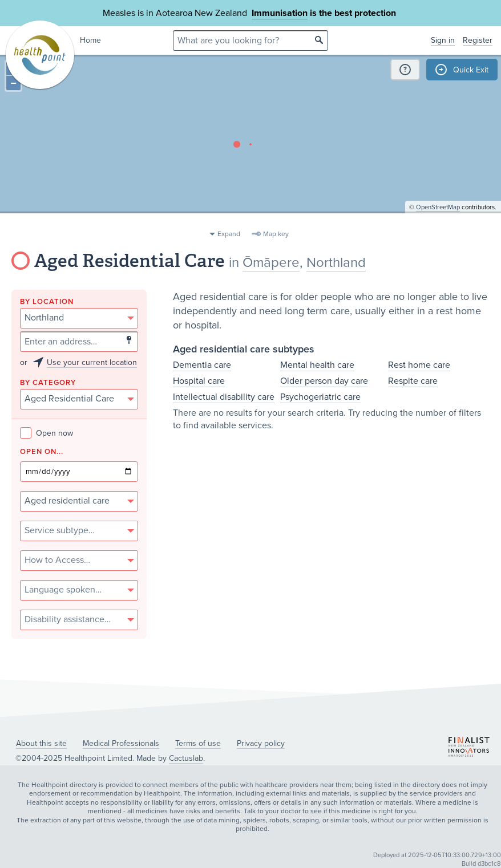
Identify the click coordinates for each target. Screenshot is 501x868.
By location (47, 302)
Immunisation (280, 13)
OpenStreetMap (438, 220)
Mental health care (317, 365)
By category (48, 383)
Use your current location (92, 362)
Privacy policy (261, 743)
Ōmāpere (271, 263)
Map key (276, 234)
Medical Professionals (121, 743)
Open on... (42, 452)
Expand (229, 234)
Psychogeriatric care (320, 397)
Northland (336, 263)
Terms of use (198, 743)
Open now (47, 433)
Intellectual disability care (224, 397)
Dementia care (202, 365)
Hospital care (199, 381)
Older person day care (324, 381)
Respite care (413, 381)
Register (478, 40)
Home (90, 40)
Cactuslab (186, 758)
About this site (41, 743)
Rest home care (419, 365)
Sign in (443, 40)
